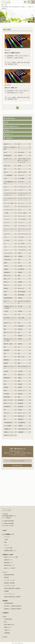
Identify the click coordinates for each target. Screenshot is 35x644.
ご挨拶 (6, 540)
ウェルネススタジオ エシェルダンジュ (9, 194)
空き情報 (6, 371)
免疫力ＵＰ (6, 282)
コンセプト (7, 537)
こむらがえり (21, 175)
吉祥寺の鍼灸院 (22, 292)
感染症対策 (21, 326)
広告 (19, 323)
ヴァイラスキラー (8, 253)
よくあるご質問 (8, 548)
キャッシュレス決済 (8, 203)
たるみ (5, 178)
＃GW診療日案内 (8, 422)
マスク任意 (6, 240)
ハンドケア (6, 219)
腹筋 (5, 384)
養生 (5, 419)
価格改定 (20, 272)
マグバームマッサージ (23, 234)
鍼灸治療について (9, 563)
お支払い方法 (7, 166)
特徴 (5, 542)
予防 (19, 263)
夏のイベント (7, 301)
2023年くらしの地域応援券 (9, 148)
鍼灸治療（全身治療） (10, 583)
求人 (19, 347)
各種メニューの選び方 (10, 568)
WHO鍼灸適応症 (8, 156)
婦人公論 (20, 306)
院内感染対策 (7, 407)
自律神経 (20, 384)
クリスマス (6, 206)
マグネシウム (7, 234)
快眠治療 (7, 577)
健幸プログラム (7, 276)
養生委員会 (21, 419)
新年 (19, 332)
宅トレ (5, 314)
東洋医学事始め (5, 7)
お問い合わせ (17, 465)
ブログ (6, 5)
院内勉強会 (21, 403)
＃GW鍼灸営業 (21, 422)
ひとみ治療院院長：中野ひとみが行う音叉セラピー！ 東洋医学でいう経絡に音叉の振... (17, 46)
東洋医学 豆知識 (8, 344)
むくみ (5, 187)
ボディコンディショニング (23, 230)
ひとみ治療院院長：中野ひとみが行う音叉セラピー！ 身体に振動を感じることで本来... (17, 81)
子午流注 (6, 311)
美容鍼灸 (7, 591)
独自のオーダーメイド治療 (11, 557)
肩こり (5, 381)
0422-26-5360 (17, 461)
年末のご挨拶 (21, 318)
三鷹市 (19, 253)
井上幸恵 (20, 266)
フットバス (21, 222)
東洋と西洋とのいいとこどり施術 (9, 340)
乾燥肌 (5, 263)
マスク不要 (21, 237)
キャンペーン (21, 203)
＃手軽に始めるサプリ (23, 429)
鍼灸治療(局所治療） (9, 575)
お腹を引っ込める (22, 172)
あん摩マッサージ (8, 159)
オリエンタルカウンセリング (9, 199)
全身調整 (20, 282)
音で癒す (15, 64)
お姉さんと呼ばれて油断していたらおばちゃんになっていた (23, 161)
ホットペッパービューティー (9, 230)
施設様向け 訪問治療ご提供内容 (13, 609)
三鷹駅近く (14, 62)
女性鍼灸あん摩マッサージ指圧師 (9, 307)
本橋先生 (20, 336)
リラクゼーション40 (9, 586)
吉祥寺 (5, 292)
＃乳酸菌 (20, 426)
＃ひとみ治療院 (7, 426)
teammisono (21, 152)
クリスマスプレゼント (23, 206)
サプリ (19, 210)
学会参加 (20, 311)
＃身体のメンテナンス (9, 435)
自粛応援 (6, 387)
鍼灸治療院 (10, 64)
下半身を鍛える (7, 260)
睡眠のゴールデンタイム (9, 367)
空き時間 (20, 371)
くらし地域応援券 (8, 175)
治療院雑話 (4, 9)
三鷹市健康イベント (8, 256)
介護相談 (6, 269)
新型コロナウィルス (8, 332)
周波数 (19, 62)
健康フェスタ (7, 279)
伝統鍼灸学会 (7, 272)
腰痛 (19, 381)
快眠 (22, 62)
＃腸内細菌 (21, 432)
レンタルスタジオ (22, 250)
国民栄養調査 (21, 295)
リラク (5, 247)
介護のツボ (31, 7)
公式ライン (6, 285)
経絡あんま (21, 375)
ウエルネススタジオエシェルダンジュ (23, 194)
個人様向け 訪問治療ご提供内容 (13, 606)
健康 (19, 276)
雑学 (5, 410)
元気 (19, 279)
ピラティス (6, 222)
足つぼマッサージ (22, 391)
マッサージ (21, 240)
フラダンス (6, 226)
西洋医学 (20, 387)
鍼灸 (19, 397)
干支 (19, 314)
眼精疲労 (6, 363)
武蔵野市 (20, 344)
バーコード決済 (22, 219)
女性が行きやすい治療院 (23, 302)
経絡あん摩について (9, 565)
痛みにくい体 (21, 357)
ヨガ (5, 244)
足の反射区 (6, 394)
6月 (19, 147)
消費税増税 (6, 350)
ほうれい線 (21, 182)
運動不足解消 (7, 397)
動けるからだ (21, 288)
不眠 (19, 260)
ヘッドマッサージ (22, 226)
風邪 (5, 416)
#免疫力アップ (7, 144)
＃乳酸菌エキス (7, 429)
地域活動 (20, 298)
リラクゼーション (22, 247)
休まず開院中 (21, 269)
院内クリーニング (8, 403)
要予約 (5, 391)
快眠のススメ (25, 7)
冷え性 (19, 285)
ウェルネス (9, 62)
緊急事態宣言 (7, 378)
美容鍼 (19, 378)
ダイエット (6, 216)
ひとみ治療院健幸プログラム (9, 183)
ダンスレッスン (22, 216)
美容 (10, 7)
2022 (19, 144)
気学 (5, 347)
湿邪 (5, 353)
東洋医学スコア (8, 560)
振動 (24, 62)
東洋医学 (28, 62)
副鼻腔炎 (6, 288)
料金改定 (20, 329)
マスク (5, 237)
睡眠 (19, 363)
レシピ (5, 250)
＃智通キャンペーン (8, 432)
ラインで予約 (21, 244)
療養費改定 (6, 360)
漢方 (19, 353)
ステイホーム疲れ (22, 213)
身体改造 (20, 394)
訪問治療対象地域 (9, 603)
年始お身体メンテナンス (9, 319)
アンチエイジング (22, 187)
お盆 (19, 169)
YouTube (20, 156)
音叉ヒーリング (22, 413)
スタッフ (7, 545)
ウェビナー (6, 190)
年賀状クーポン (7, 323)
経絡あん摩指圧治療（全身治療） (13, 597)
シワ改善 (6, 213)
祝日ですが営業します (23, 366)
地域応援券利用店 (8, 298)
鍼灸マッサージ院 (8, 400)
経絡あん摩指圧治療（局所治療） (13, 588)
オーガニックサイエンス (23, 199)
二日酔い (6, 266)
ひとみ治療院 (21, 178)
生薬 (5, 357)
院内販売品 (21, 407)
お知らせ (6, 172)
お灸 (5, 169)
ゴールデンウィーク (8, 210)
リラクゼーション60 (9, 580)
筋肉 (5, 375)
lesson (5, 152)
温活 (19, 350)
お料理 (19, 166)
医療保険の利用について (10, 551)
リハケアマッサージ (9, 594)
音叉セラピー (7, 413)
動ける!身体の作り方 (16, 7)
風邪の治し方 (21, 416)
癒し (6, 64)
